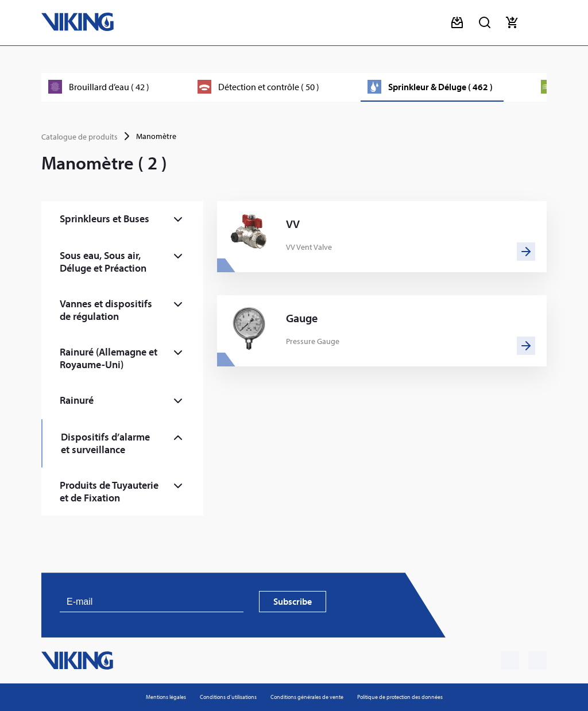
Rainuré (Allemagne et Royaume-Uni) (109, 358)
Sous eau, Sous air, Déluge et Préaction (103, 262)
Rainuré (77, 400)
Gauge (302, 318)
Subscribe (293, 601)
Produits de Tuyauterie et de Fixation (109, 491)
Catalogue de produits (80, 137)
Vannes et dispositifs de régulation (106, 310)
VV (293, 224)
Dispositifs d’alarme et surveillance (105, 443)
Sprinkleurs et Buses (105, 219)
